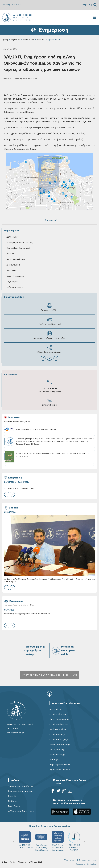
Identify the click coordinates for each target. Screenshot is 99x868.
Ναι (65, 675)
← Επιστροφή (49, 220)
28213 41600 (49, 388)
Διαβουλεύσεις (13, 265)
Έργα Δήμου (12, 282)
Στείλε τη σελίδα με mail (50, 321)
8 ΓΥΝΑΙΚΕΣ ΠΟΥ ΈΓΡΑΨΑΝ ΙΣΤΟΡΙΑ (19, 489)
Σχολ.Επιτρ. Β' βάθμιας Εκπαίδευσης (58, 841)
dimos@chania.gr (50, 405)
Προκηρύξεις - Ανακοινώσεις (20, 243)
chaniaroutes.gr (57, 734)
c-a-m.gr (54, 760)
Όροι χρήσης (70, 860)
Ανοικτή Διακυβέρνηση (17, 259)
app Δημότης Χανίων (60, 765)
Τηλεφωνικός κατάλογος (21, 786)
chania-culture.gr (58, 714)
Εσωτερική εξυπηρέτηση (20, 791)
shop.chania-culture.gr (61, 719)
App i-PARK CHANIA (60, 770)
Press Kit (11, 254)
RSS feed (13, 801)
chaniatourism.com (59, 724)
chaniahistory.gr (57, 755)
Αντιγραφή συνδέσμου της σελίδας (50, 335)
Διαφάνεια (11, 270)
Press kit (12, 796)
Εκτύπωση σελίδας (50, 307)
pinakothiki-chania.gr (60, 744)
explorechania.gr (58, 729)
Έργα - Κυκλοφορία (15, 276)
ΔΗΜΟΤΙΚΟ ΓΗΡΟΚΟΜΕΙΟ (26, 840)
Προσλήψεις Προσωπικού (18, 248)
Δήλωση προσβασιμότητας (22, 811)
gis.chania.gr (56, 709)
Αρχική (5, 40)
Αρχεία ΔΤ (41, 40)
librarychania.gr (57, 750)
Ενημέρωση (15, 40)
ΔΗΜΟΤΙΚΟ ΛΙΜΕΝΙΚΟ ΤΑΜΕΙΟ (74, 841)
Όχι (75, 675)
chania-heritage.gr (59, 739)
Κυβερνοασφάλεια (15, 287)
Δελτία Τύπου (28, 40)
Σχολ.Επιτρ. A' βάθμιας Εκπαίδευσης (42, 841)
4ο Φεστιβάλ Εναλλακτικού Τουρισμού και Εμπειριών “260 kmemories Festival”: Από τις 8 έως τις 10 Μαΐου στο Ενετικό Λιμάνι (49, 581)
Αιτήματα (86, 5)
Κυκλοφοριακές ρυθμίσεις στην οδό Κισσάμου (27, 614)
